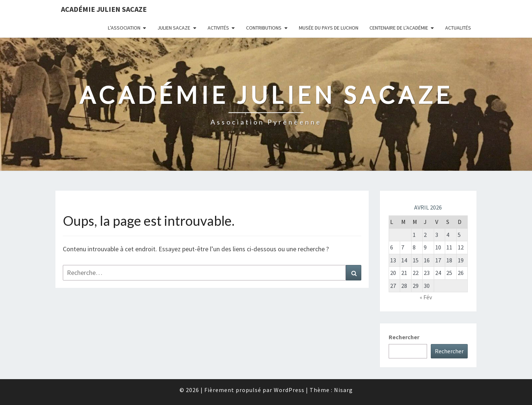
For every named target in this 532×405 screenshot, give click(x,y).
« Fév (426, 297)
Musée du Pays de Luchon (329, 28)
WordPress (289, 390)
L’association (124, 28)
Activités (218, 28)
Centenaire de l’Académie (399, 28)
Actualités (458, 28)
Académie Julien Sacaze (104, 9)
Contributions (264, 28)
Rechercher (404, 337)
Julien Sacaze (174, 28)
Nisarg (343, 390)
